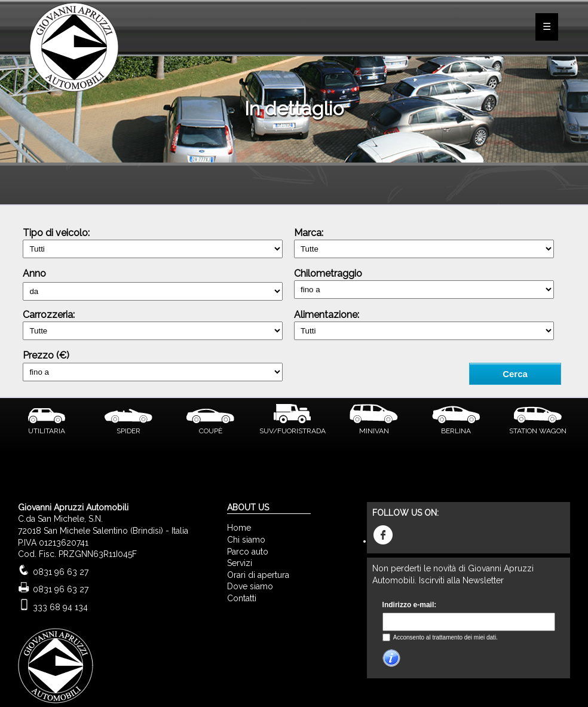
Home (239, 528)
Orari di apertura (258, 575)
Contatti (242, 598)
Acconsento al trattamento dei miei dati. (445, 637)
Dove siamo (250, 586)
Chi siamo (246, 540)
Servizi (240, 563)
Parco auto (248, 552)
